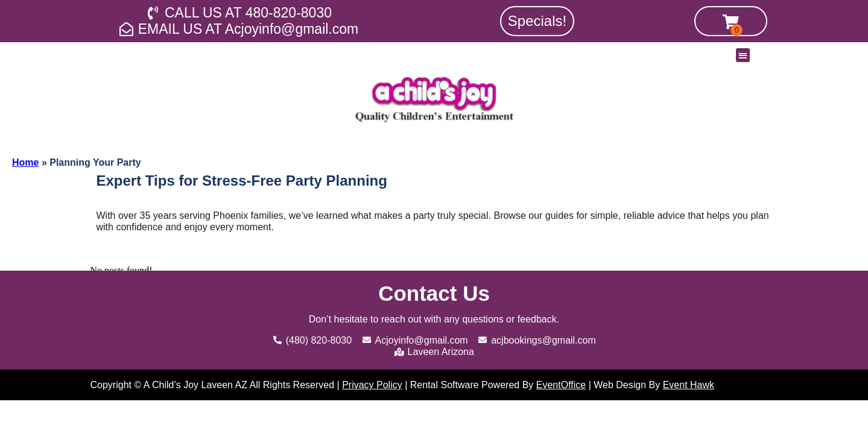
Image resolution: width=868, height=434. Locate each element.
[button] (743, 55)
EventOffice (561, 385)
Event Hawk (689, 385)
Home (25, 162)
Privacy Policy (372, 385)
